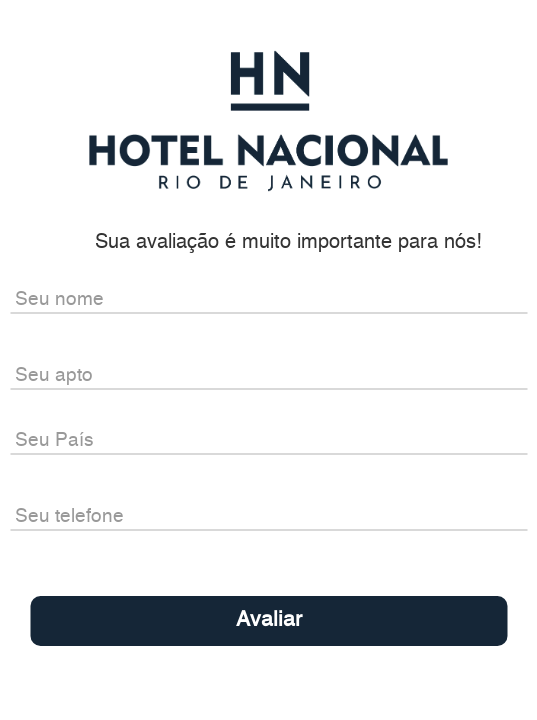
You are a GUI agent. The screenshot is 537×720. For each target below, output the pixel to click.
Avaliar (269, 620)
